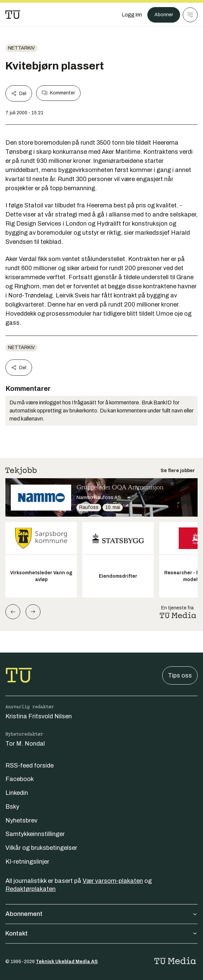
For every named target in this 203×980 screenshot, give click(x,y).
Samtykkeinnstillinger (35, 834)
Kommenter (58, 93)
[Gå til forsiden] (13, 15)
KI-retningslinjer (27, 862)
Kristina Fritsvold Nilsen (39, 716)
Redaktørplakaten (31, 889)
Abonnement (101, 914)
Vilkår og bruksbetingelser (41, 848)
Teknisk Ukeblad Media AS (67, 962)
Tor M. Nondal (25, 744)
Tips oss (180, 675)
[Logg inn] (132, 15)
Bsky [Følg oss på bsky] (12, 807)
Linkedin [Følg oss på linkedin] (17, 793)
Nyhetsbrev (21, 820)
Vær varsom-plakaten (113, 881)
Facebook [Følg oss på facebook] (20, 779)
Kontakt (101, 933)
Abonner (164, 15)
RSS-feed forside (30, 766)
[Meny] (190, 15)
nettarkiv (21, 48)
